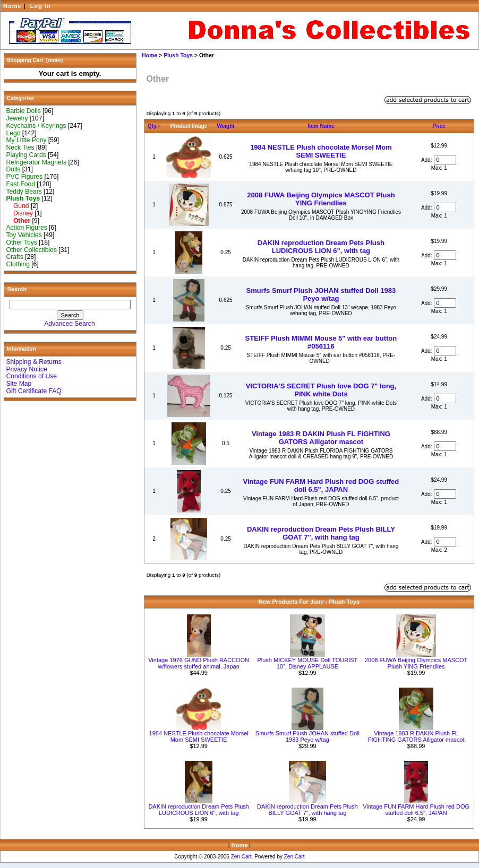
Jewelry (17, 118)
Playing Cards (26, 155)
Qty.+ (154, 126)
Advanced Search (69, 324)
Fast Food (21, 184)
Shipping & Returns (34, 362)
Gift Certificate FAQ (34, 391)
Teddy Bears (24, 192)
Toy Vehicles (24, 235)
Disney (20, 213)
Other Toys (22, 242)
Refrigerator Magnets (37, 162)
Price (439, 126)
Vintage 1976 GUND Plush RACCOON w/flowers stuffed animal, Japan (199, 663)
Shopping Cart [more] (35, 60)
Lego (14, 133)
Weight (225, 126)
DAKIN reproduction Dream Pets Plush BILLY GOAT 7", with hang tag (321, 533)
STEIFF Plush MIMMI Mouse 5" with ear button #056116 (321, 342)
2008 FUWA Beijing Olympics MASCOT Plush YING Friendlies (321, 199)
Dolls (14, 169)
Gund (18, 206)
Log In (41, 6)
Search (17, 289)
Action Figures (27, 228)
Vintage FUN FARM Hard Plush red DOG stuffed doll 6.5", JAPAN (321, 485)
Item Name (321, 126)
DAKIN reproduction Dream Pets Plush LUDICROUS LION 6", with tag (321, 247)
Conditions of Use (32, 376)
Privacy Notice (27, 369)
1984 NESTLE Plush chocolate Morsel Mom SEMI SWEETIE (321, 151)
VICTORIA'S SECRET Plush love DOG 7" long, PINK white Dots (321, 390)
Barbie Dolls (24, 111)
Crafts (15, 257)
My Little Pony (27, 140)
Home (12, 6)
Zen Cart (241, 857)
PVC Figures (25, 177)
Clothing (18, 264)
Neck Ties (20, 147)
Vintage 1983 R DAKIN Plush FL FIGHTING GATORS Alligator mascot (321, 438)
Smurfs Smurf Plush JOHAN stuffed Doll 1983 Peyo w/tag (321, 294)
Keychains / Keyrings (36, 126)
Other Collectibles (32, 250)
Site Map (19, 384)
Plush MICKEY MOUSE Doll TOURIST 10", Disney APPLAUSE (307, 663)
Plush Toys (178, 55)
